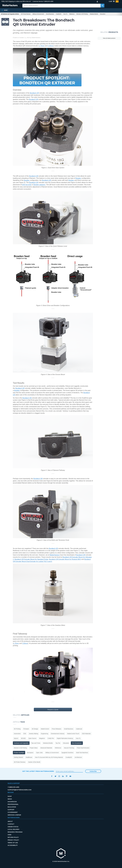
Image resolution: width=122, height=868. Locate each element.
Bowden (78, 178)
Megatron (42, 738)
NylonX (16, 738)
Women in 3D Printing (82, 14)
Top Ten (58, 743)
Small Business (50, 14)
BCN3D (23, 738)
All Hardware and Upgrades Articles (10, 14)
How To (65, 14)
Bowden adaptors (39, 185)
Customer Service (38, 1)
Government (13, 812)
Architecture (78, 757)
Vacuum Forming (69, 748)
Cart (114, 1)
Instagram (59, 776)
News (10, 799)
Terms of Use (13, 843)
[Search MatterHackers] (102, 6)
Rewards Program (15, 832)
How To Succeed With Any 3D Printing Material (49, 757)
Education (103, 14)
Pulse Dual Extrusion (83, 748)
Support (11, 810)
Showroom (12, 802)
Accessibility (13, 845)
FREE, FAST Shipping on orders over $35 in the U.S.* (16, 1)
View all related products (109, 38)
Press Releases (57, 729)
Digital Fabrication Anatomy (65, 738)
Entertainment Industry (58, 734)
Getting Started (18, 757)
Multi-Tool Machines (82, 753)
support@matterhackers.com (19, 790)
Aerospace (30, 753)
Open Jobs (39, 753)
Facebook (52, 776)
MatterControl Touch (73, 734)
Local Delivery (13, 829)
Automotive (17, 734)
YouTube (70, 776)
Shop (10, 796)
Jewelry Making (33, 734)
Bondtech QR (34, 93)
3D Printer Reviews (26, 14)
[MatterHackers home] (61, 854)
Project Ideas (34, 748)
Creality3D (59, 14)
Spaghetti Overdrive (67, 753)
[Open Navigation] (4, 10)
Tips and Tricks (36, 743)
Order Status (13, 827)
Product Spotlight (19, 753)
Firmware (26, 729)
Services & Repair (14, 815)
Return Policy (13, 837)
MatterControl (45, 729)
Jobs (9, 835)
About (10, 821)
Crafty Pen (51, 738)
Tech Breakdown (77, 743)
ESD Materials (86, 734)
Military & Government (38, 14)
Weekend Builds (94, 14)
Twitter (55, 776)
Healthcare (29, 757)
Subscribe (93, 771)
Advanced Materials (46, 748)
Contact (11, 824)
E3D (25, 734)
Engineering (45, 734)
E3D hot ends (27, 185)
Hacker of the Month (34, 762)
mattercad (79, 729)
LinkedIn (63, 776)
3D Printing (17, 729)
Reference (72, 14)
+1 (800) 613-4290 (48, 1)
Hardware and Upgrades (21, 743)
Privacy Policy (13, 840)
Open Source (32, 738)
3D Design (35, 729)
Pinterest (67, 776)
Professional (13, 804)
